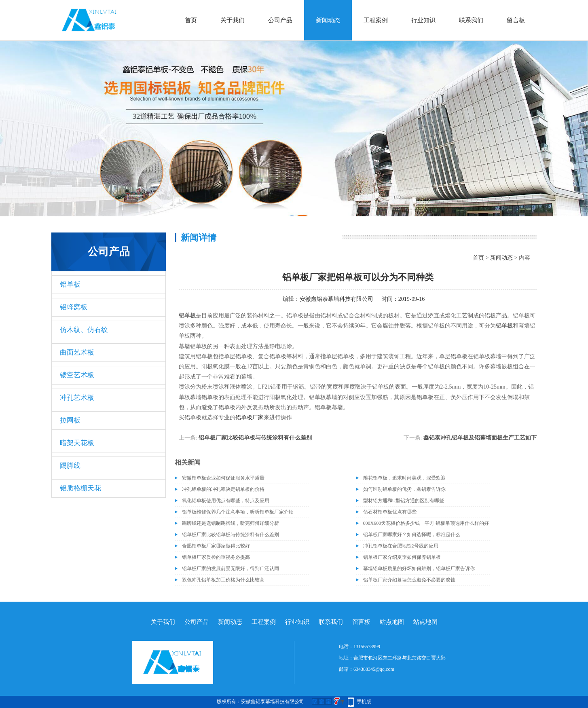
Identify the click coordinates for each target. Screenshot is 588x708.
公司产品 (280, 20)
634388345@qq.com (374, 669)
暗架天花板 (77, 443)
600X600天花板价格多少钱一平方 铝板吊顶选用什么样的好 (426, 523)
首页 (191, 20)
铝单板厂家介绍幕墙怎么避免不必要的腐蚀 (409, 580)
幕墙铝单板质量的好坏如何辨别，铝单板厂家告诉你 (419, 569)
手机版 (364, 702)
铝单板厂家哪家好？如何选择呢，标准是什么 (412, 535)
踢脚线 (70, 466)
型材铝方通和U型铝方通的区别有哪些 (404, 501)
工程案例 (376, 20)
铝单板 (70, 284)
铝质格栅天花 (80, 488)
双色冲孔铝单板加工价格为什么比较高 (223, 580)
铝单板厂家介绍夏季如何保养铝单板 (402, 557)
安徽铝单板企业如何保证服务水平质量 (223, 478)
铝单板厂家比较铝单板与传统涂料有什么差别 (255, 438)
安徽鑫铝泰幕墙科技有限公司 (336, 299)
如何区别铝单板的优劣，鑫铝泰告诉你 (404, 489)
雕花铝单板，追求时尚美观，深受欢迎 (404, 478)
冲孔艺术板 (77, 398)
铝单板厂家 (250, 417)
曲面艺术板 (77, 352)
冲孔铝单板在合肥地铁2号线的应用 (401, 546)
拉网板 (70, 420)
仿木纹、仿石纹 (84, 330)
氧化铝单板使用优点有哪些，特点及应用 (226, 501)
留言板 (516, 20)
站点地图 (392, 622)
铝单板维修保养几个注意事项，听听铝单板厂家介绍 (238, 512)
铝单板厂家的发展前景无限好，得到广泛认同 (231, 569)
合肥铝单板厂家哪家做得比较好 (216, 546)
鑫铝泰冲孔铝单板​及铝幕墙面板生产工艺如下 (480, 438)
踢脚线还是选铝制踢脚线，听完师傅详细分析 (231, 523)
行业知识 (423, 20)
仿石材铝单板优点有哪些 (390, 512)
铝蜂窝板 (74, 307)
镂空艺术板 (77, 375)
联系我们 (471, 20)
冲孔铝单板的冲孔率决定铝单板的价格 (223, 489)
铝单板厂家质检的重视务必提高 (216, 557)
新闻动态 (328, 20)
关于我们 (233, 20)
